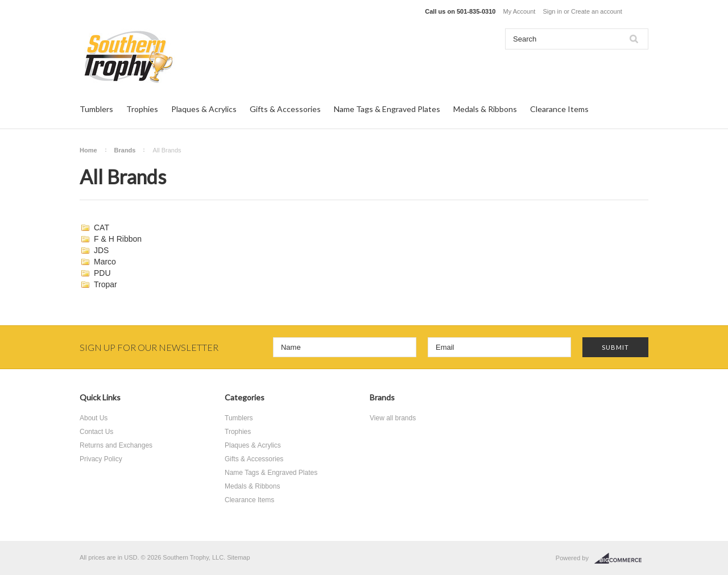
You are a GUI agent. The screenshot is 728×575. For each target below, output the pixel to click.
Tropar (106, 284)
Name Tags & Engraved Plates (387, 109)
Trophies (142, 109)
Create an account (597, 11)
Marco (105, 262)
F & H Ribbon (118, 239)
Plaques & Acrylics (204, 109)
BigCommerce (621, 559)
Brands (125, 150)
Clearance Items (559, 109)
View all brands (393, 418)
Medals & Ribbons (485, 109)
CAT (102, 227)
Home (88, 150)
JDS (101, 250)
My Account (520, 11)
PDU (102, 273)
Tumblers (96, 109)
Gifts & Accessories (285, 109)
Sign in (552, 11)
